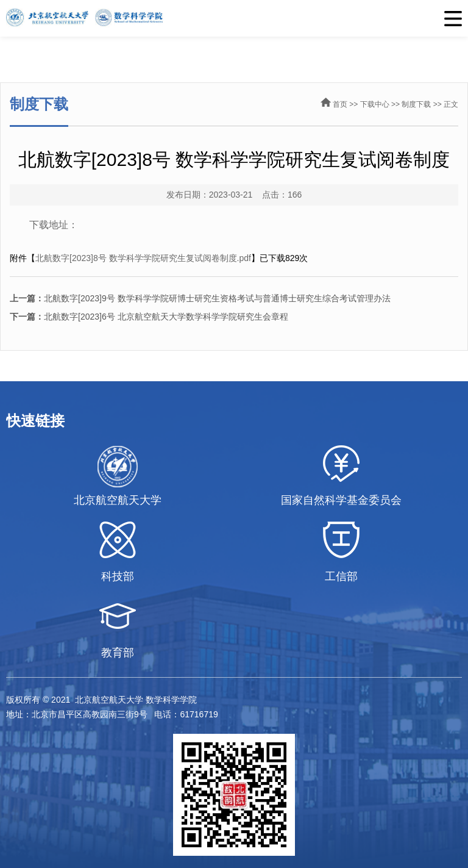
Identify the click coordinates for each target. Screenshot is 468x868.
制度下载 (416, 104)
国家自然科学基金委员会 (341, 500)
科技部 (118, 576)
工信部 (341, 576)
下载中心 (375, 104)
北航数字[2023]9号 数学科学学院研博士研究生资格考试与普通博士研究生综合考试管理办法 (200, 298)
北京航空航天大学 (118, 500)
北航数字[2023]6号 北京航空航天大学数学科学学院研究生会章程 (149, 317)
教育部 (118, 653)
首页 (340, 104)
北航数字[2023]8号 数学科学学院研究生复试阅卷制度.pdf (143, 258)
